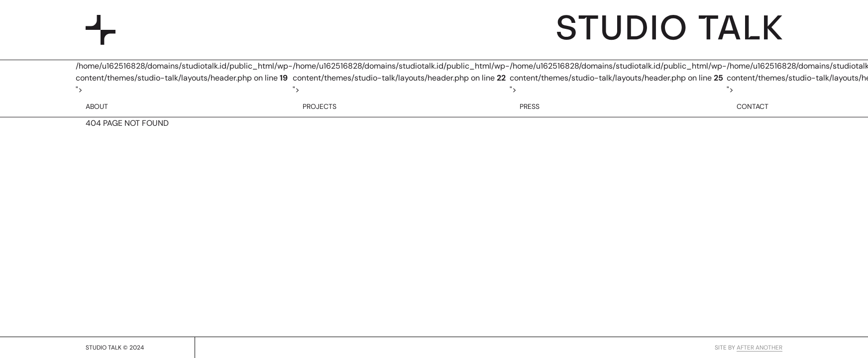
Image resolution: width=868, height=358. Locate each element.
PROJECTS (320, 106)
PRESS (530, 106)
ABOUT (97, 106)
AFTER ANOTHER (759, 348)
